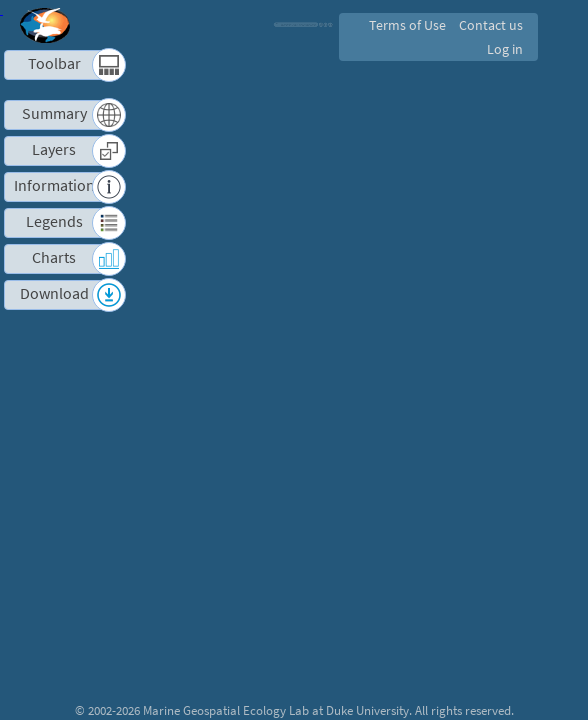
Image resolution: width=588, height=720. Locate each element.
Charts (54, 257)
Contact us (489, 25)
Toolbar (54, 63)
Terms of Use (404, 25)
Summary (54, 113)
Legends (54, 221)
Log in (504, 49)
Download (54, 293)
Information (54, 185)
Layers (54, 149)
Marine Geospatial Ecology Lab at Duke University (276, 710)
